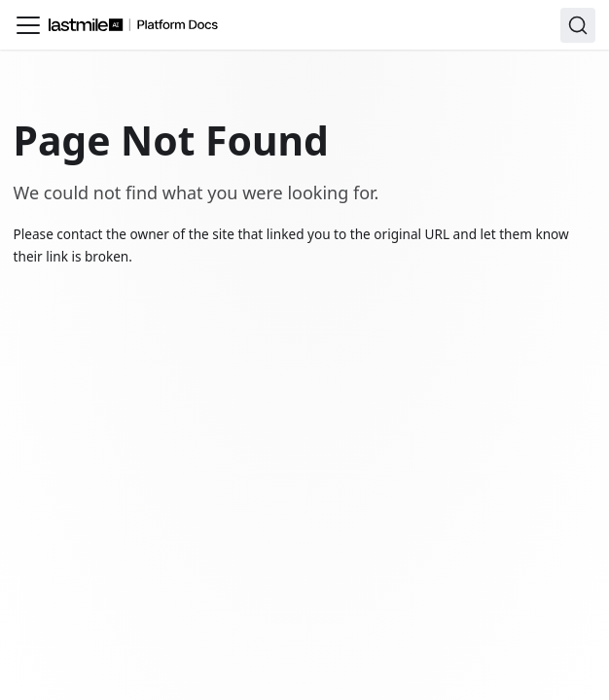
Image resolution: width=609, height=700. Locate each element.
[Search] (578, 25)
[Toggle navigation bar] (28, 25)
